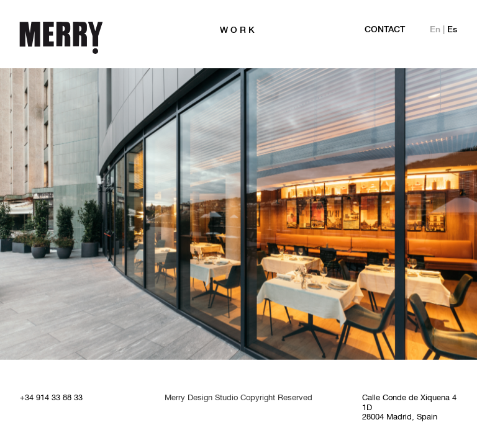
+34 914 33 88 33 (51, 398)
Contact (385, 30)
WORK (238, 31)
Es (452, 30)
